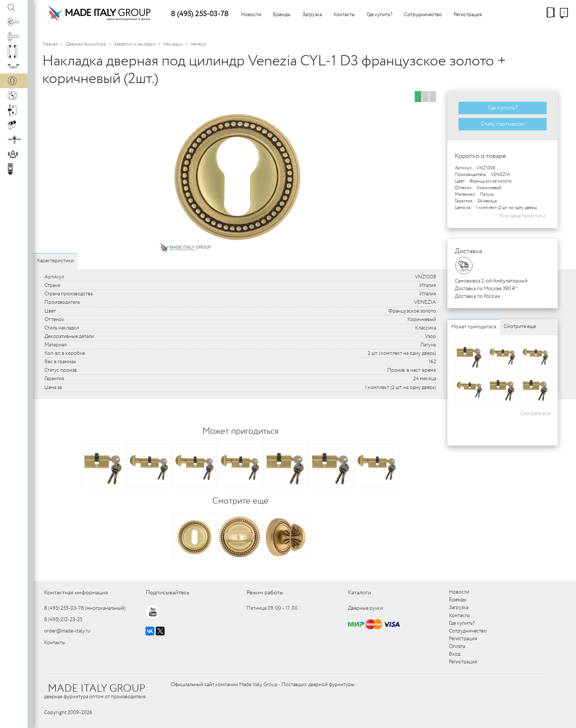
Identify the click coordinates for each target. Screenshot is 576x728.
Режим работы (265, 593)
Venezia (198, 44)
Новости (251, 15)
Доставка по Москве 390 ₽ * (486, 289)
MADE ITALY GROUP (96, 689)
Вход (455, 654)
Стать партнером (503, 124)
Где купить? (379, 15)
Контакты (344, 15)
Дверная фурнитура (86, 44)
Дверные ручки (366, 608)
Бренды (282, 15)
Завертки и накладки (135, 44)
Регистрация (468, 15)
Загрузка (312, 15)
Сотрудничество (423, 15)
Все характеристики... (525, 216)
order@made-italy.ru (67, 631)
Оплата (457, 646)
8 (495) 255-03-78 (200, 14)
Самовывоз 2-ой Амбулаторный (491, 281)
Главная (50, 44)
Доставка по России (478, 296)
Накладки (173, 44)
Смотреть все (535, 414)
